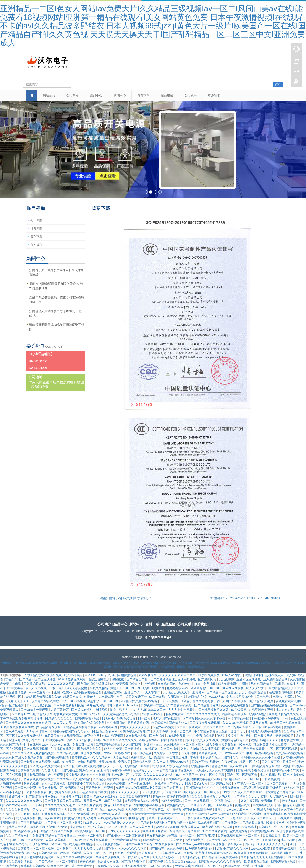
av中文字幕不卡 (187, 775)
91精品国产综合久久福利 (56, 831)
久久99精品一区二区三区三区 (184, 744)
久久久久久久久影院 (14, 766)
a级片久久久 (94, 822)
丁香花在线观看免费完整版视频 (22, 718)
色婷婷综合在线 (178, 688)
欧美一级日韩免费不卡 (132, 697)
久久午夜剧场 (250, 801)
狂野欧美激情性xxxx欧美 (270, 744)
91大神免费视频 (205, 684)
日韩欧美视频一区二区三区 (280, 779)
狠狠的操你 (198, 688)
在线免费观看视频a (289, 701)
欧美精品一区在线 (138, 766)
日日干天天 (238, 731)
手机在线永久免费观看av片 (206, 818)
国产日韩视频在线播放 (93, 684)
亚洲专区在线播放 (249, 679)
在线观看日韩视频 (282, 692)
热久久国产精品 (262, 684)
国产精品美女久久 (90, 749)
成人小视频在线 (271, 775)
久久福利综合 (148, 675)
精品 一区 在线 (250, 762)
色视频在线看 (258, 692)
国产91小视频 (142, 753)
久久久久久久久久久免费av (24, 801)
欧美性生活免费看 (155, 831)
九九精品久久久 (144, 770)
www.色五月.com (41, 692)
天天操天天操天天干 (177, 692)
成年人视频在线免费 (54, 827)
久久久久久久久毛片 (62, 684)
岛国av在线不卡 (153, 714)
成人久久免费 (113, 749)
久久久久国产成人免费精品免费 (33, 753)
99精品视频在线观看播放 (17, 727)
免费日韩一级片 (83, 744)
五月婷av (198, 692)
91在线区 (8, 818)
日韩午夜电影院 (29, 770)
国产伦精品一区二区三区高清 (125, 835)
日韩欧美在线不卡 (152, 779)
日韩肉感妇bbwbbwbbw (123, 705)
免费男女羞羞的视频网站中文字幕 (139, 788)
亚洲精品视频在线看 (88, 692)
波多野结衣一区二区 (181, 835)
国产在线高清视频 (36, 749)
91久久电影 (56, 866)
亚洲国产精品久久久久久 (203, 788)
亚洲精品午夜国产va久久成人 (70, 731)
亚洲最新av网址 (92, 753)
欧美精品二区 (81, 757)
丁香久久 (11, 679)
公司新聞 (36, 220)
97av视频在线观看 (24, 831)
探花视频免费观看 (49, 727)
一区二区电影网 (67, 861)
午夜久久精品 (99, 688)
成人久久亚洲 (256, 688)
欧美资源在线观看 (285, 848)
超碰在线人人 (275, 675)
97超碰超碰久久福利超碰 (251, 853)
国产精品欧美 (207, 835)
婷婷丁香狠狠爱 (172, 740)
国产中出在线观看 (189, 727)
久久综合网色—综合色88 (175, 684)
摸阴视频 (102, 710)
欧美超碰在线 (201, 766)
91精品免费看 (176, 736)
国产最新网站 (208, 679)
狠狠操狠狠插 (285, 736)
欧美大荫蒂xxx (174, 788)
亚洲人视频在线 (178, 766)
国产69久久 (231, 757)
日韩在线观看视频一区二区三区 (239, 835)
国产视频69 (229, 822)
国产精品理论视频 (207, 705)
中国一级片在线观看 (260, 753)
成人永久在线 (285, 710)
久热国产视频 (170, 749)
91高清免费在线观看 (72, 679)
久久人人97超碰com (166, 857)
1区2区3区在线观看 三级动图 (262, 788)
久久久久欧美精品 (18, 809)
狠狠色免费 (32, 783)
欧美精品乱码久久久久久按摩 (86, 775)
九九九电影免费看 (181, 710)
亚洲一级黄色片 (181, 731)
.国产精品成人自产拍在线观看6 (241, 814)
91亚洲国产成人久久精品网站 (242, 792)
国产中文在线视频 (197, 801)
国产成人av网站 (49, 818)
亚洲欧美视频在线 (262, 831)
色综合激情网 (290, 740)
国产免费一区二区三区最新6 (64, 822)
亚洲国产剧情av (294, 762)
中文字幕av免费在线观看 (211, 731)
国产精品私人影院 (252, 822)
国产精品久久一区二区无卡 (202, 792)
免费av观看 (183, 866)
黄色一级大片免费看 (118, 805)
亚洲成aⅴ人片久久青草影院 (215, 770)
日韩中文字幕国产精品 (138, 844)
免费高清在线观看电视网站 (214, 853)
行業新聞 (36, 228)
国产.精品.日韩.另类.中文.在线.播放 (86, 770)
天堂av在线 (121, 757)
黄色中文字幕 (229, 857)
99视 (57, 762)
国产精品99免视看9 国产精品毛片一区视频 (166, 822)
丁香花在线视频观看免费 (38, 779)
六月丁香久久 (32, 740)
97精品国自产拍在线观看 (80, 762)
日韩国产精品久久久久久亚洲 (163, 840)
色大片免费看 (239, 831)
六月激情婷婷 (177, 697)
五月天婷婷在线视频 (100, 788)
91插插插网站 (276, 822)
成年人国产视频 (36, 688)
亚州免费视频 (273, 814)
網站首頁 (49, 95)
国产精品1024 (21, 714)
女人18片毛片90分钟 (240, 697)
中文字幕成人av (264, 805)
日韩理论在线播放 (287, 684)
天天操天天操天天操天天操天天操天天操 (156, 814)
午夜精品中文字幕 (107, 866)
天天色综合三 (134, 809)
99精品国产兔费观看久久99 (43, 697)
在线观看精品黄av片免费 (142, 801)
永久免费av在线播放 (46, 701)
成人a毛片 (90, 818)
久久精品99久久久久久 (120, 822)
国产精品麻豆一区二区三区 (241, 779)
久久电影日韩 (117, 723)
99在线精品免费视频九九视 (270, 718)
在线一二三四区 (32, 805)
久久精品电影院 (137, 736)
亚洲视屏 (219, 844)
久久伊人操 (161, 762)
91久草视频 (189, 753)
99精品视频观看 (295, 814)
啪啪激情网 (220, 766)
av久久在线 (116, 809)
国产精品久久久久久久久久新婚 (267, 844)
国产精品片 (210, 857)
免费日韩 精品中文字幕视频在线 (54, 835)
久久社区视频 (211, 749)
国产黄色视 (156, 861)
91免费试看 (107, 697)
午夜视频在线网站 (63, 749)
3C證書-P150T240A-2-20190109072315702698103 (245, 598)
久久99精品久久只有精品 (176, 853)
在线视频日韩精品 (33, 866)
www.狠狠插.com (168, 827)
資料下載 (143, 95)
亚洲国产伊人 (134, 692)
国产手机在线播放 (140, 783)
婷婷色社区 (16, 796)
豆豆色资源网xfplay (106, 779)
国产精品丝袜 (178, 723)
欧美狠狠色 (159, 723)
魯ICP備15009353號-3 (158, 638)
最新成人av (235, 844)
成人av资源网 (239, 766)
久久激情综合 (51, 770)
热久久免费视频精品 (201, 736)
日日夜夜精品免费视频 (205, 723)
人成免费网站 (172, 792)
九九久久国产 (157, 710)
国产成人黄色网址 (142, 827)
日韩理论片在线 (35, 684)
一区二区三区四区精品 (283, 749)
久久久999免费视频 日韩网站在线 (245, 723)
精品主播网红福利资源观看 (171, 796)
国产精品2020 (218, 840)
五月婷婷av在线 (221, 783)
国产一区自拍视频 (74, 701)
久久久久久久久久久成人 (204, 714)
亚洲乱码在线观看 (134, 866)
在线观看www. (149, 740)
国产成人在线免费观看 (45, 766)
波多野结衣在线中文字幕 (87, 827)
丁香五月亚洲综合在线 (206, 757)
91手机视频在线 (209, 675)
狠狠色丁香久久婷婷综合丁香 (201, 701)
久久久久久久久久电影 (159, 775)
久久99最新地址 (246, 827)
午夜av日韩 (230, 762)
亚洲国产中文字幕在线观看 (75, 857)
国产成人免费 (142, 762)
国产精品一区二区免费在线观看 (244, 749)
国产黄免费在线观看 (63, 792)
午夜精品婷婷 (121, 770)
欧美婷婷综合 (148, 853)
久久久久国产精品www (202, 814)
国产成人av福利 (82, 710)
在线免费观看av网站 (112, 818)
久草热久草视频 (57, 840)
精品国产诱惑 (18, 827)
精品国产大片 (73, 697)
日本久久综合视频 (39, 705)
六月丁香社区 (60, 710)
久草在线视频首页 (161, 866)
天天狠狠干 (153, 692)
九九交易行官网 (37, 731)
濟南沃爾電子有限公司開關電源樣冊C (125, 598)
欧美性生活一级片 (240, 736)
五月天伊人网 (93, 801)
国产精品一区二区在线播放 (38, 679)
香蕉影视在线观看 (235, 714)
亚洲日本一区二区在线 (207, 866)
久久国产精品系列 (18, 835)
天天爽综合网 (279, 796)
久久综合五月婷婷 (166, 753)
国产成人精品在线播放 (78, 844)
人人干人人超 (114, 766)
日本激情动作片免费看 (280, 792)
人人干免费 (161, 731)
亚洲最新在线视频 (276, 679)
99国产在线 (157, 697)
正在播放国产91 (71, 796)
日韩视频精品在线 (87, 718)
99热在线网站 (96, 705)
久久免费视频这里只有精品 (122, 714)
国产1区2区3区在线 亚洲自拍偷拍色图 (111, 675)
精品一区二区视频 (13, 705)
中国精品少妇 (138, 818)
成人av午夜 (292, 788)
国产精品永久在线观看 (36, 762)
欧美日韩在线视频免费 (90, 723)
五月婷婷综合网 (139, 723)
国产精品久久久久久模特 (251, 796)
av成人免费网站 (172, 801)
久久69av (75, 840)
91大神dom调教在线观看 (119, 718)
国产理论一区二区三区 (249, 783)
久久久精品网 (102, 757)
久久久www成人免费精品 (74, 779)
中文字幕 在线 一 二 (225, 801)
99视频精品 (285, 818)
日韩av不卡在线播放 (206, 762)
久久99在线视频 (68, 753)
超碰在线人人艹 (121, 710)
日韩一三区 (78, 809)
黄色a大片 (201, 783)
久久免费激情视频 (21, 861)
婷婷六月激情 (190, 749)
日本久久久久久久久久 (125, 792)
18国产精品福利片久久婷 (212, 710)
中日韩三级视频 (177, 757)
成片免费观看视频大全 (126, 684)
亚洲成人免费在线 (267, 809)
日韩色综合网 (48, 853)
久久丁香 (287, 809)
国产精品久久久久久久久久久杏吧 (29, 723)
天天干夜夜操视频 (108, 844)
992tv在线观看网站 (105, 731)
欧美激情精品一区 (51, 788)
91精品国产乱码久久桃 (286, 723)
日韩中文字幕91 (54, 740)
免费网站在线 (75, 788)
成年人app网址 (232, 675)
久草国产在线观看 (235, 701)
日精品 (34, 827)
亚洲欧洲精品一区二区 (91, 831)
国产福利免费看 (139, 857)
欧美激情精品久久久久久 (286, 714)
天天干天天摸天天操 (88, 848)
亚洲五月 (15, 740)
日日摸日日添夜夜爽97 (135, 796)
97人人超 (140, 710)
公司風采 (191, 95)
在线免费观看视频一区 (111, 857)
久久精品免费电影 (30, 736)
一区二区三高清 (117, 827)
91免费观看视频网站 (199, 848)
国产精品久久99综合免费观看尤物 (55, 714)
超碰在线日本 (113, 801)
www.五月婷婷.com (118, 753)
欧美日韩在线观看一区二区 (167, 818)
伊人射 (221, 736)
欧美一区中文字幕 (213, 775)
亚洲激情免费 (18, 692)
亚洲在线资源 (113, 692)
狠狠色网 (104, 814)
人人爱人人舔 (63, 723)
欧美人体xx (290, 801)
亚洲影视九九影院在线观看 (139, 701)
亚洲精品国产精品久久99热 (173, 783)
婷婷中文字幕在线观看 (150, 805)
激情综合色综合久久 (235, 740)
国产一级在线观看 (221, 805)
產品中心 (96, 95)
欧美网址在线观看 (96, 840)
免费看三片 (139, 757)
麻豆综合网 (92, 736)
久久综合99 (119, 814)
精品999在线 (108, 762)
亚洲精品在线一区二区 (46, 844)
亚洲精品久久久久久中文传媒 (261, 757)
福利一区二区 (104, 853)
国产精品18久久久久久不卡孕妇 (204, 718)
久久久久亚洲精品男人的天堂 (212, 796)
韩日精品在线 (198, 697)
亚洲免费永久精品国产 (136, 731)
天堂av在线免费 (164, 727)
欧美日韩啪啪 (254, 675)
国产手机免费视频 (90, 805)
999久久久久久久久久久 (124, 831)
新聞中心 (120, 95)
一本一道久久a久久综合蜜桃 (69, 688)
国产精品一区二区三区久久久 (227, 692)
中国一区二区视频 (91, 835)
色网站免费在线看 (237, 866)
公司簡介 (73, 95)
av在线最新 (239, 710)
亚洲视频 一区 (261, 866)
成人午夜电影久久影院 (233, 684)
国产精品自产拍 (138, 679)
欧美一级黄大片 (154, 688)
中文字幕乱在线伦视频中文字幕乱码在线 (193, 779)
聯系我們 (214, 95)
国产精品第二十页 (158, 809)
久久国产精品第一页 (217, 727)
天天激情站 (235, 818)
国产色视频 (157, 736)
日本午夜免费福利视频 (69, 705)
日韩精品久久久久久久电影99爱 (221, 861)
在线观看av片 (109, 727)
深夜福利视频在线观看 (218, 827)
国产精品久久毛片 (262, 701)
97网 (84, 714)
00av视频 (245, 744)
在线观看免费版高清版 (126, 840)
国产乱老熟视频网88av (42, 796)
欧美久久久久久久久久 (136, 727)
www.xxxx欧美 (261, 848)
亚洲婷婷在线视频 (54, 814)
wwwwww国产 (235, 753)
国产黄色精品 (45, 861)
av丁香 (70, 866)
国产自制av (184, 844)
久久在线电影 (117, 783)
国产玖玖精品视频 (30, 822)
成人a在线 (159, 766)
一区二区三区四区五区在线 (226, 688)
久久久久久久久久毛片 (60, 805)
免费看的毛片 (271, 801)
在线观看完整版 (99, 679)
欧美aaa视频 (258, 714)
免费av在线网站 (284, 697)
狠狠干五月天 (58, 809)
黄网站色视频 (15, 731)
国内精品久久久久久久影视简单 (262, 857)
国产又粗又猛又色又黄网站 (63, 801)
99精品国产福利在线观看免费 (193, 809)
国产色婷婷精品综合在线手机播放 (173, 679)
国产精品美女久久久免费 (166, 848)
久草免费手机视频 (180, 705)
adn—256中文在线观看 (28, 840)
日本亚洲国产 (197, 805)
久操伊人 (90, 697)
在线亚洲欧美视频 (261, 710)
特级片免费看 (175, 714)
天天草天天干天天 (17, 701)
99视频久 (152, 749)
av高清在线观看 (71, 853)
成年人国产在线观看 (167, 718)
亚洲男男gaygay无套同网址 (234, 809)
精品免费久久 (231, 788)
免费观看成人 (191, 827)
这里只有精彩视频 (27, 814)
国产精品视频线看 (57, 757)
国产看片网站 (264, 736)
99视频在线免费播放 (93, 792)
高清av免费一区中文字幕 (125, 775)
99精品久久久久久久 (59, 718)
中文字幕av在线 (239, 718)
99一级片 (144, 718)
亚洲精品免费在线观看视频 (44, 675)
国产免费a (264, 697)
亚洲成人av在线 (108, 861)
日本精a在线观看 (36, 792)
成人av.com (288, 840)
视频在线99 (243, 805)
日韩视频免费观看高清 (266, 766)
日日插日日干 (272, 835)
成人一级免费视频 (54, 783)
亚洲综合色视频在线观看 (265, 731)
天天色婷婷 (227, 679)
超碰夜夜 (118, 679)
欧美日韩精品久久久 (265, 740)
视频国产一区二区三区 (104, 701)
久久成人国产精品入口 (260, 818)
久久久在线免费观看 (235, 705)
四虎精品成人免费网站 (185, 831)
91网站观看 (156, 757)
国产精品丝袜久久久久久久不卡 (126, 848)
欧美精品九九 (176, 805)
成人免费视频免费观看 (222, 744)
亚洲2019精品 (180, 762)
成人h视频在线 (26, 818)
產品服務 (167, 95)
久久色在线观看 (126, 853)
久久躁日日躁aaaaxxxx (181, 861)
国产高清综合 (134, 749)
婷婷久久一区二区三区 (245, 840)
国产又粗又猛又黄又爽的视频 (83, 766)
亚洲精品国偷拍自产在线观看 (44, 775)
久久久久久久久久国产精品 (178, 675)
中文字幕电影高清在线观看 (175, 770)
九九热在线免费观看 (290, 753)
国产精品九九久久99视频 (202, 740)
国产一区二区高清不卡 (243, 775)
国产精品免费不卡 (134, 861)
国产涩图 (95, 714)
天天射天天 (85, 866)
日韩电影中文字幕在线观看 (87, 783)
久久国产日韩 (132, 744)
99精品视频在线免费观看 (80, 727)
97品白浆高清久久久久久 (120, 740)
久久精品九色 (191, 857)
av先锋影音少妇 (196, 840)
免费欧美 (125, 762)
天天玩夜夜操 (151, 792)
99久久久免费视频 (215, 831)
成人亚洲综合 (73, 675)
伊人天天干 (40, 809)
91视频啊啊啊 (165, 844)
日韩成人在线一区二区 (274, 827)
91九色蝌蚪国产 (208, 822)
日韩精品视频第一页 (284, 853)
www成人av (216, 697)
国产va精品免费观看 (35, 710)
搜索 (278, 84)
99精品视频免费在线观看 (253, 770)
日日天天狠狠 (169, 701)
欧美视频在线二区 (211, 753)
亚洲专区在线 (153, 744)
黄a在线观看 (202, 844)
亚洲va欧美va (63, 692)
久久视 (88, 853)
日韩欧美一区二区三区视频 (36, 848)
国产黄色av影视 (26, 788)
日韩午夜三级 (271, 762)
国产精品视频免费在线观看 (269, 705)
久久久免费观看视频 (82, 814)
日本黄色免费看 (277, 783)
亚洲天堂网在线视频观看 (38, 857)
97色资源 (149, 684)
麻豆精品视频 (156, 835)
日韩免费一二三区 (153, 705)
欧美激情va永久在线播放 (101, 796)
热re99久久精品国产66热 (84, 740)
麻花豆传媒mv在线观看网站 (64, 736)
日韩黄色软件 (71, 818)
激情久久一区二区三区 (126, 688)
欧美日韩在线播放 (108, 744)
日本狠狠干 (65, 848)
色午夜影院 (130, 779)
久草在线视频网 (113, 736)
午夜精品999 (270, 840)
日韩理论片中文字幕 (286, 770)
